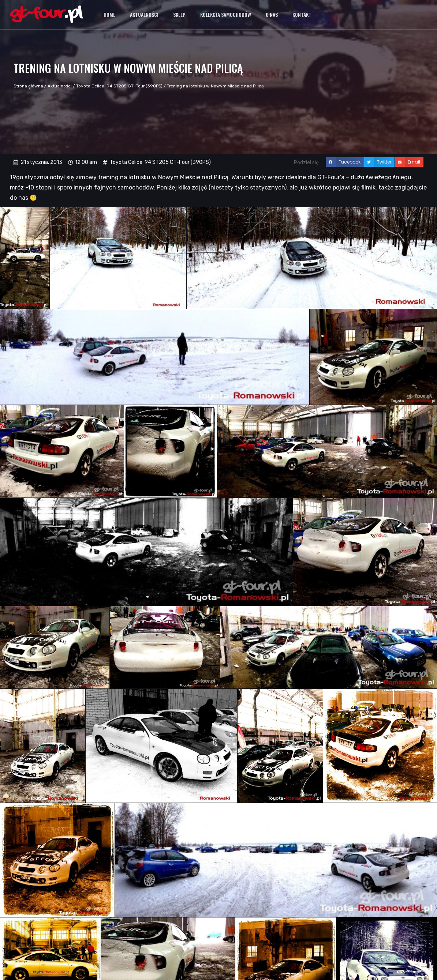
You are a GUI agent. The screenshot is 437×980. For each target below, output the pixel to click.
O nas (272, 14)
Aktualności (144, 14)
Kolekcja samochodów (226, 14)
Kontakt (302, 14)
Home (109, 14)
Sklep (179, 14)
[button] (345, 162)
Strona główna (28, 86)
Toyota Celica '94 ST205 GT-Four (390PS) (119, 86)
